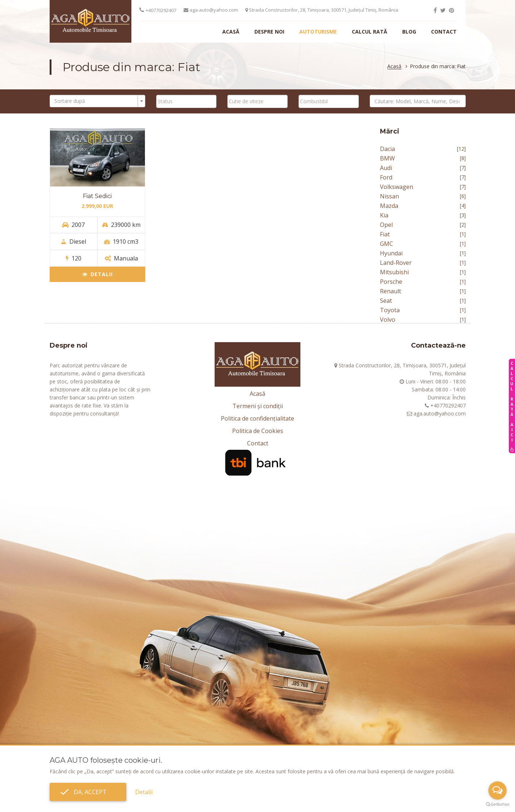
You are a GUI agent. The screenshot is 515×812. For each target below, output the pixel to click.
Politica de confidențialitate (257, 418)
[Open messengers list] (497, 790)
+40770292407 (161, 10)
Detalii (97, 274)
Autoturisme (318, 32)
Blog (409, 32)
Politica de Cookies (258, 431)
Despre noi (269, 32)
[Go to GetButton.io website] (497, 805)
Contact (444, 32)
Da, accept (88, 792)
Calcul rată (370, 32)
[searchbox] (186, 101)
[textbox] (95, 101)
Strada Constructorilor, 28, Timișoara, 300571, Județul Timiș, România (322, 10)
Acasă (231, 32)
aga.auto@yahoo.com (211, 10)
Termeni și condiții (258, 406)
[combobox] (98, 101)
